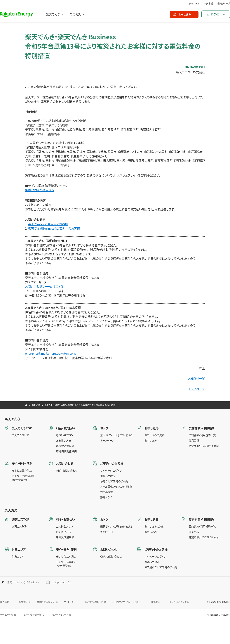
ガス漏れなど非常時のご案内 (161, 567)
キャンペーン (107, 440)
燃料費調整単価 (65, 446)
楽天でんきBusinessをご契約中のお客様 (54, 228)
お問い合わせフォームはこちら (44, 286)
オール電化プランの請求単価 (116, 487)
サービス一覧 (6, 615)
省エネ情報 (107, 492)
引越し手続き (108, 476)
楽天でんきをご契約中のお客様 (48, 224)
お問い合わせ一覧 (33, 615)
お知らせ (36, 405)
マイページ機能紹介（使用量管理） (23, 478)
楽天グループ (224, 3)
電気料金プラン (65, 435)
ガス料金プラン (64, 526)
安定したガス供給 (66, 556)
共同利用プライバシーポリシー (127, 602)
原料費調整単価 (65, 537)
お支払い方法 (64, 440)
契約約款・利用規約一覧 (202, 435)
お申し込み (151, 440)
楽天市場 (208, 3)
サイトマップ (70, 602)
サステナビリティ (60, 615)
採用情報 (23, 602)
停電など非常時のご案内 (114, 481)
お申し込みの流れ (154, 435)
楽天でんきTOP (20, 435)
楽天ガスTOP (19, 526)
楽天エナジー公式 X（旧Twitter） (23, 582)
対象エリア (18, 556)
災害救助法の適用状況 (40, 190)
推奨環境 (155, 602)
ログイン (216, 14)
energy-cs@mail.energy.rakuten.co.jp (51, 353)
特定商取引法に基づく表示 (204, 446)
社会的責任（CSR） (46, 602)
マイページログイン (111, 470)
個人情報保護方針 (94, 602)
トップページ (197, 389)
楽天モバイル (193, 3)
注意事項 (194, 440)
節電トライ (106, 497)
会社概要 (4, 602)
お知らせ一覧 (196, 378)
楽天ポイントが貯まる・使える (116, 435)
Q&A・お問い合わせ (67, 470)
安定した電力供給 (22, 470)
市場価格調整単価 (66, 451)
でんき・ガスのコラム (62, 582)
